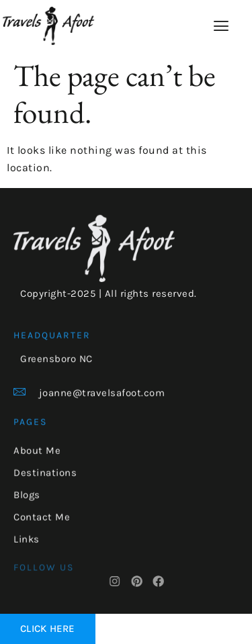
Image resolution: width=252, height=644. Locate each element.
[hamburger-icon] (221, 26)
